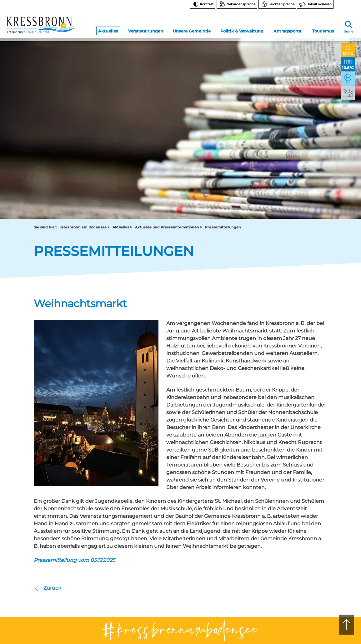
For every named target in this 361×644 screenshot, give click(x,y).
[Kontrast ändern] (203, 4)
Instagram (304, 493)
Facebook (303, 503)
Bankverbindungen (308, 529)
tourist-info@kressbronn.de (199, 518)
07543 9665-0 (201, 513)
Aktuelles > (122, 53)
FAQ (294, 522)
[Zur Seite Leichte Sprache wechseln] (277, 4)
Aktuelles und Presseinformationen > (168, 53)
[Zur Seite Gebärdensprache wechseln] (237, 4)
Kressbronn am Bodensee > (84, 53)
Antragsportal (288, 29)
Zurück (48, 415)
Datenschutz (302, 576)
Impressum (301, 584)
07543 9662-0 (62, 508)
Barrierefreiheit (304, 568)
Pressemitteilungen (223, 53)
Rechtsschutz (303, 553)
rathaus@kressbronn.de (56, 518)
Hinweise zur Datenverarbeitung (308, 542)
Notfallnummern (306, 514)
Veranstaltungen (146, 29)
